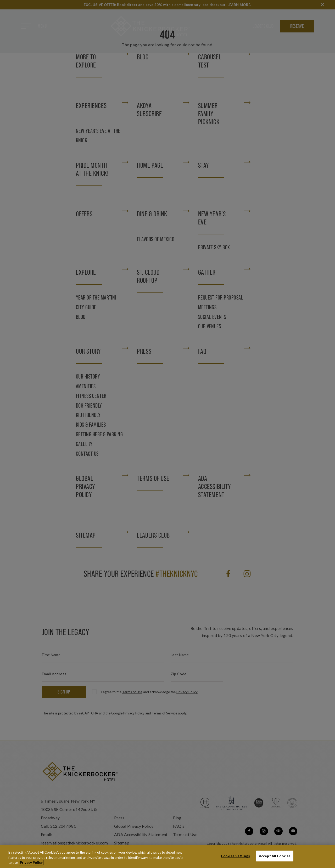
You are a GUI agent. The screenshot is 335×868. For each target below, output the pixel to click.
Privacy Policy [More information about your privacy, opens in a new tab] (31, 863)
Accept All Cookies (275, 856)
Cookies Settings (235, 856)
